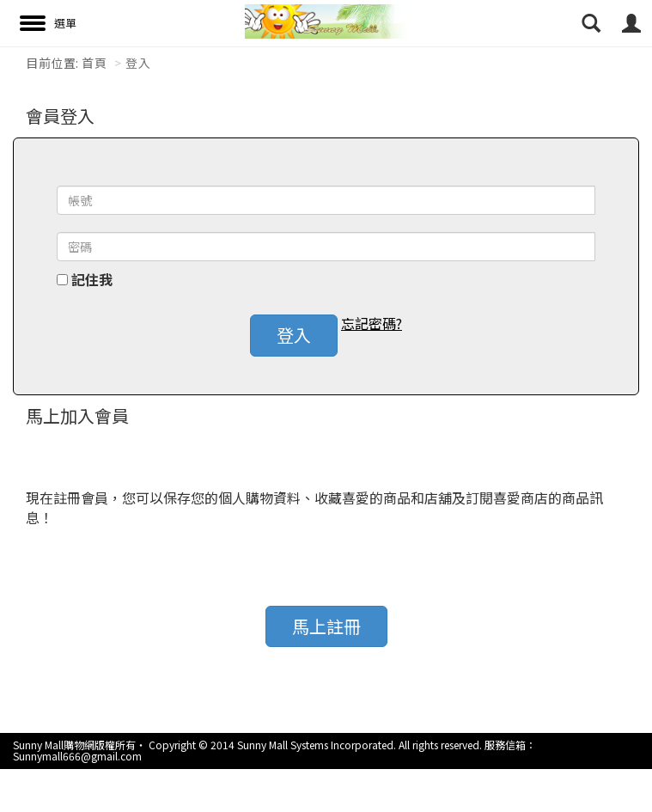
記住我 (92, 280)
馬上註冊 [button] (326, 626)
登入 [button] (294, 335)
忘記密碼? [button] (372, 324)
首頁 (94, 63)
